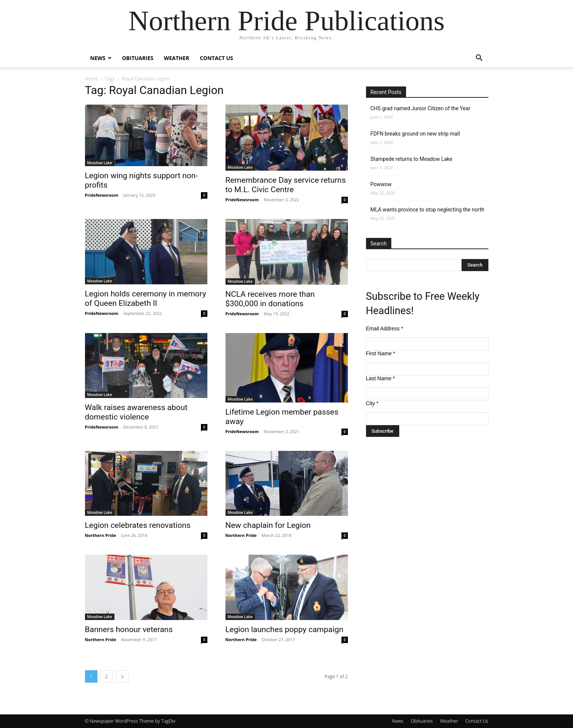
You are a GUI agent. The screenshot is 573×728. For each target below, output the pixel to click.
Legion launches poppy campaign (285, 629)
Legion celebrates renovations (138, 525)
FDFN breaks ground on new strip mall (415, 134)
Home (91, 79)
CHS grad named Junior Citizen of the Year (421, 108)
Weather (177, 58)
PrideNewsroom (102, 195)
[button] (479, 59)
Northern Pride (101, 535)
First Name (381, 353)
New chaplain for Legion (268, 525)
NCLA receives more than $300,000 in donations (270, 299)
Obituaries (138, 58)
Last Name (381, 378)
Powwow (381, 184)
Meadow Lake (100, 163)
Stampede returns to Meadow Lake (412, 159)
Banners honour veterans (129, 629)
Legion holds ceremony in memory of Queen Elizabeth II (146, 298)
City (372, 403)
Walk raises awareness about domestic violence (136, 412)
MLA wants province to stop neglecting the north (428, 210)
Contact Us (216, 58)
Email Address (385, 329)
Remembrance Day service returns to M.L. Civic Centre (286, 185)
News (98, 58)
